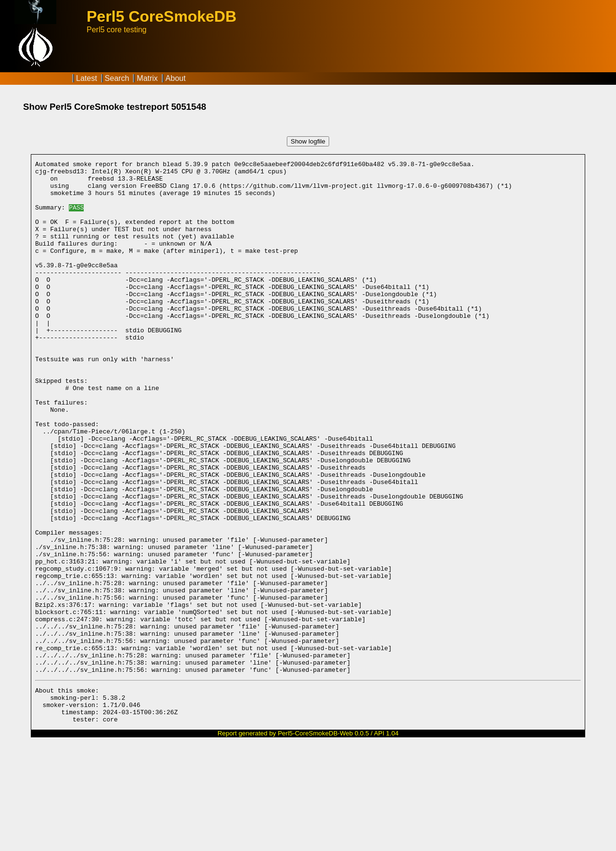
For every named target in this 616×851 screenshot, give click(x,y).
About (176, 78)
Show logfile (308, 141)
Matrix (147, 78)
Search (117, 78)
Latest (87, 78)
